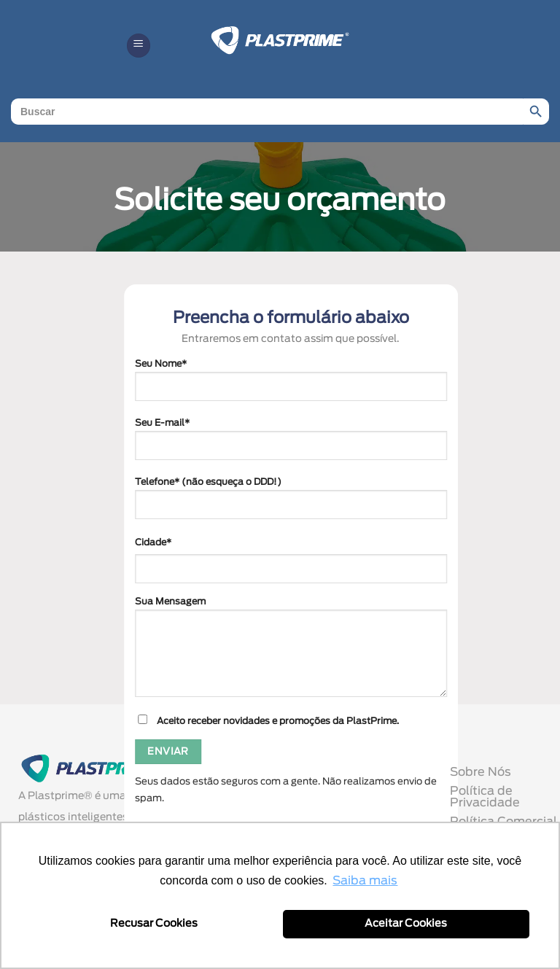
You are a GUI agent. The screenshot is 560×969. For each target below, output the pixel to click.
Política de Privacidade (485, 797)
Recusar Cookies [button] (154, 923)
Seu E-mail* (291, 445)
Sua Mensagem (291, 653)
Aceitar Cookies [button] (406, 923)
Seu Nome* (291, 386)
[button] (139, 46)
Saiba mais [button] (365, 881)
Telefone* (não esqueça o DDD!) (291, 504)
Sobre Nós (481, 772)
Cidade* (153, 542)
